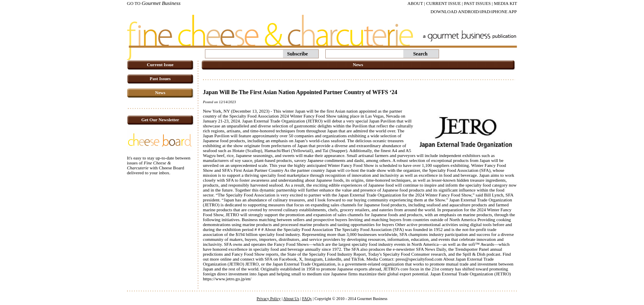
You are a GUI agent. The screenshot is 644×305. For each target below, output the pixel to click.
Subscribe (298, 54)
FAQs (307, 299)
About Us (291, 299)
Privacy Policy (269, 299)
